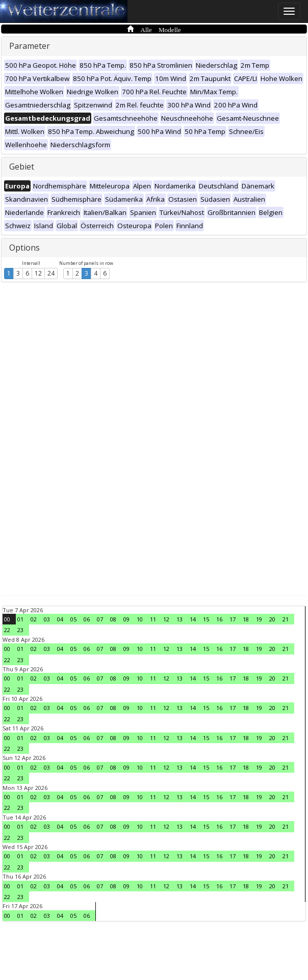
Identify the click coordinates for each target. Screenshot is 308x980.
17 (233, 619)
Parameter (30, 46)
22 (7, 630)
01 (20, 619)
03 (47, 619)
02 (34, 619)
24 (51, 273)
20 (272, 619)
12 (38, 273)
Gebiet (22, 167)
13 (179, 619)
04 (60, 619)
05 (73, 619)
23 (20, 630)
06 (87, 619)
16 (219, 619)
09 (126, 619)
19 (259, 619)
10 (140, 619)
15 (206, 619)
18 (246, 619)
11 (153, 619)
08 (113, 619)
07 (100, 619)
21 (286, 619)
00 (7, 619)
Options (24, 248)
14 (193, 619)
